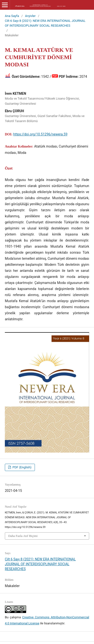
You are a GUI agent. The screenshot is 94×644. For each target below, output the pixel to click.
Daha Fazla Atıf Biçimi (23, 536)
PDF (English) (22, 467)
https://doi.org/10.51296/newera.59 (40, 134)
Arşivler (30, 16)
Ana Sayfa (12, 16)
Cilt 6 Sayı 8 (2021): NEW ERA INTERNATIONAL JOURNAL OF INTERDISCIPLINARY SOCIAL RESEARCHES (45, 23)
